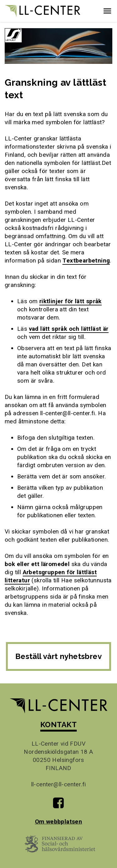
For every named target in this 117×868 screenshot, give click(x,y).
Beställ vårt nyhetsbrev (58, 656)
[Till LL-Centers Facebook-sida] (58, 805)
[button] (107, 11)
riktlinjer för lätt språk (71, 301)
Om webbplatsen (59, 822)
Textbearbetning (86, 260)
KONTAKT (58, 725)
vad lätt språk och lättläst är (69, 329)
